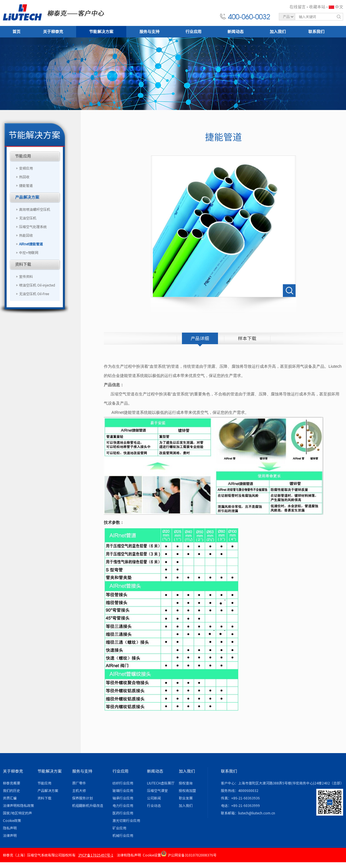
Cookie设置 (152, 855)
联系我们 (316, 32)
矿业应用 (119, 828)
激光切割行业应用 (126, 820)
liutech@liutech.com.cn (257, 813)
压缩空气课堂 (157, 791)
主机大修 (79, 791)
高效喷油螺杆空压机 (35, 209)
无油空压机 (28, 218)
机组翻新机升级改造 (88, 806)
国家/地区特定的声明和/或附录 (17, 814)
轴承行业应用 (123, 798)
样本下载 (247, 338)
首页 (16, 32)
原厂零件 (79, 783)
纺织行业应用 (123, 783)
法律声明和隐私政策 (18, 806)
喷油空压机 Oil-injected (37, 285)
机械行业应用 (123, 835)
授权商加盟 (187, 791)
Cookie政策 (12, 820)
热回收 (24, 177)
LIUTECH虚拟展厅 (161, 783)
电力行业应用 (123, 806)
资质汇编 (10, 798)
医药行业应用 (123, 813)
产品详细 (200, 338)
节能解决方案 (101, 32)
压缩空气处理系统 (33, 227)
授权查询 (186, 783)
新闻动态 (236, 32)
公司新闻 (154, 798)
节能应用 (23, 156)
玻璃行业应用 (123, 791)
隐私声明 (10, 828)
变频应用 (26, 168)
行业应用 (193, 32)
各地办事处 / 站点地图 (324, 864)
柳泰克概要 (12, 783)
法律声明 (10, 835)
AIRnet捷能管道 (31, 244)
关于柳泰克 (53, 32)
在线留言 (298, 7)
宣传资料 (26, 276)
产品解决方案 (27, 197)
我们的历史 (12, 791)
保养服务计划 (82, 798)
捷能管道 (26, 185)
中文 (339, 7)
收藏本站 (317, 7)
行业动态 (154, 806)
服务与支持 (149, 32)
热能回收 (26, 235)
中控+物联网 (29, 253)
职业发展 (186, 798)
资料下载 (23, 264)
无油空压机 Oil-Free (34, 294)
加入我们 (278, 32)
